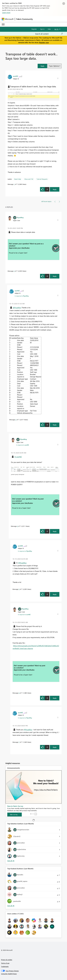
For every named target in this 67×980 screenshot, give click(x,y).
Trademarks (5, 966)
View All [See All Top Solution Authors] (11, 861)
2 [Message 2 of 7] (14, 271)
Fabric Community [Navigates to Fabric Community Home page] (25, 19)
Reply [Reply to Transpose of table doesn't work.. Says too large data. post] (55, 189)
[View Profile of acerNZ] (15, 76)
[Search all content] (49, 34)
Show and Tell (29, 179)
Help (49, 29)
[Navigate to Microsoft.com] (8, 19)
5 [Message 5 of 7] (19, 589)
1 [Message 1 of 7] (14, 184)
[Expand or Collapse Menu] (3, 24)
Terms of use (5, 963)
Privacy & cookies (7, 960)
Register (34, 29)
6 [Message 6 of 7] (19, 693)
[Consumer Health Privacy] (34, 974)
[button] (42, 66)
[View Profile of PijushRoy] (20, 217)
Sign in (42, 29)
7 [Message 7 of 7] (19, 742)
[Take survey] (15, 815)
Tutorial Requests (42, 179)
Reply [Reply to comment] (55, 276)
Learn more (6, 13)
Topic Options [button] (54, 66)
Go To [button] (56, 29)
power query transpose (18, 474)
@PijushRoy (17, 308)
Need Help (18, 179)
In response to (22, 296)
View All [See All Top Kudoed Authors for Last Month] (11, 906)
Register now (44, 42)
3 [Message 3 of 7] (16, 420)
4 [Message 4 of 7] (17, 526)
